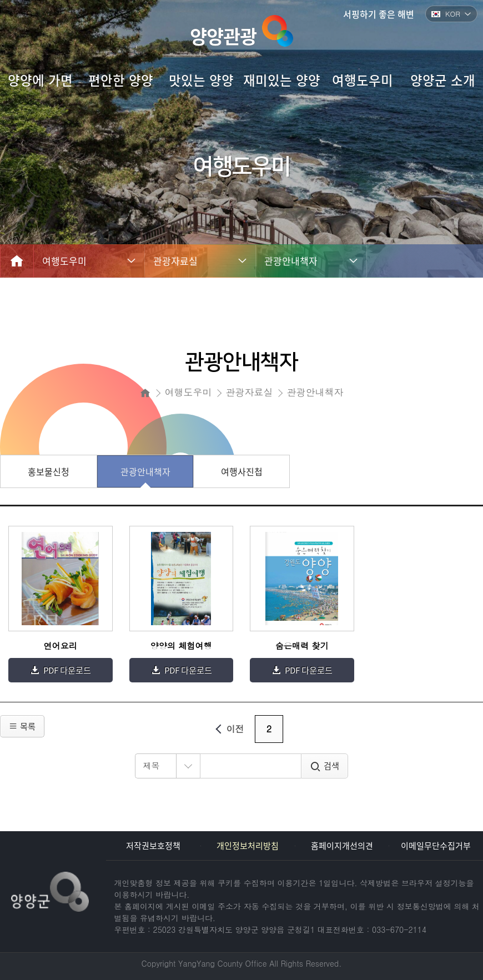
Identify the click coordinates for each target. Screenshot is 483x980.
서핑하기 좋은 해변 (379, 14)
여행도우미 (64, 261)
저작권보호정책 (153, 846)
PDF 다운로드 (67, 670)
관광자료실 (175, 261)
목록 (22, 726)
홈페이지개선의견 (342, 846)
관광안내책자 (291, 261)
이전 (228, 729)
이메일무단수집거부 (436, 846)
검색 (331, 765)
